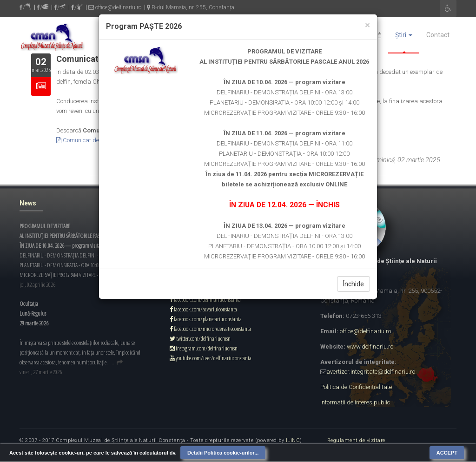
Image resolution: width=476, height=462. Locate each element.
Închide (354, 284)
